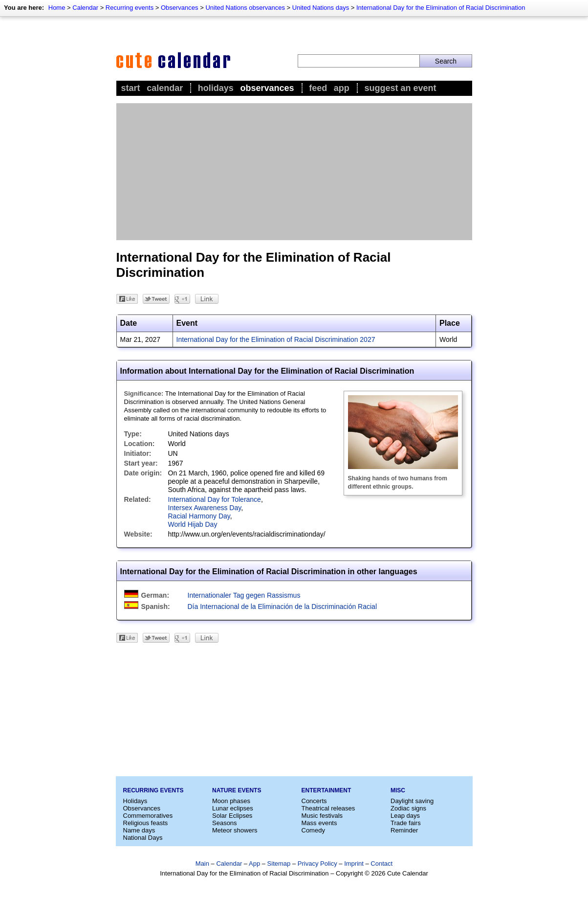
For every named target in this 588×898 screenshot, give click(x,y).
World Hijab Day (193, 524)
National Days (143, 838)
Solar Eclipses (232, 816)
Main (202, 864)
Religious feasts (146, 823)
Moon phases (231, 801)
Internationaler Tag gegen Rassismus (244, 595)
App (342, 88)
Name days (139, 830)
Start (131, 88)
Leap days (405, 816)
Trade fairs (406, 823)
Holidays (216, 88)
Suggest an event (400, 88)
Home (57, 8)
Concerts (314, 801)
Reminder (404, 830)
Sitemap (279, 864)
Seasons (225, 823)
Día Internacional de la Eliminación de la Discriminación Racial (283, 606)
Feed (318, 88)
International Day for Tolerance (215, 499)
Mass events (319, 823)
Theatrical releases (328, 808)
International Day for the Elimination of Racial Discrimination (441, 8)
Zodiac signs (408, 808)
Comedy (313, 830)
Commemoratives (148, 816)
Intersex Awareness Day (205, 508)
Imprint (354, 864)
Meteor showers (235, 830)
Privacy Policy (317, 864)
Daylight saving (412, 801)
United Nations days (321, 8)
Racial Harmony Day (199, 516)
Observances (180, 8)
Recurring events (130, 8)
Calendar (85, 8)
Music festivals (322, 816)
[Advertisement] (294, 172)
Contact (381, 864)
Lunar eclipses (233, 808)
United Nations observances (245, 8)
